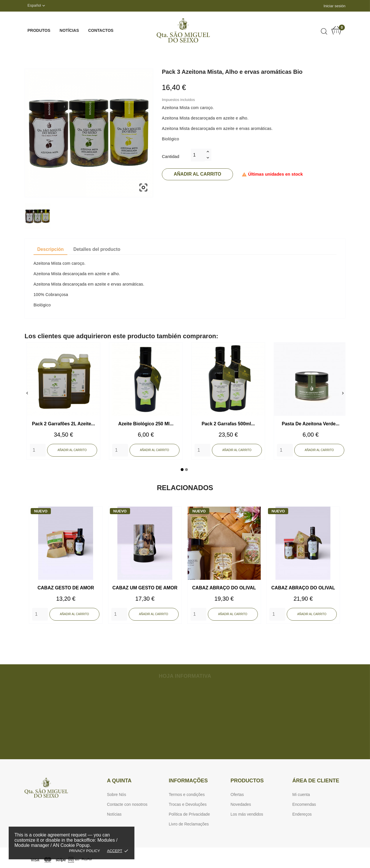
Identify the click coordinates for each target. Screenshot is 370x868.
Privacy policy (85, 851)
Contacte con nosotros (127, 804)
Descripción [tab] (51, 249)
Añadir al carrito (197, 174)
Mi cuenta (301, 795)
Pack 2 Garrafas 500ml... (228, 424)
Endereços (302, 814)
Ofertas (237, 795)
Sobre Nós (116, 795)
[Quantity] (38, 450)
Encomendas (304, 804)
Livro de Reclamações (189, 824)
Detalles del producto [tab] (97, 249)
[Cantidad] (198, 155)
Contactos (101, 30)
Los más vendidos (247, 814)
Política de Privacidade (189, 814)
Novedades (241, 804)
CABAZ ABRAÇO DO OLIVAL (224, 588)
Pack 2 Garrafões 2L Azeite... (64, 424)
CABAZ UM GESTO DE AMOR (145, 588)
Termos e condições (187, 795)
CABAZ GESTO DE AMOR (66, 588)
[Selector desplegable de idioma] (37, 6)
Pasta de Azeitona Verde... (311, 424)
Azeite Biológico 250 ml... (146, 424)
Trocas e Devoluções (188, 804)
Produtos (39, 30)
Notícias (69, 30)
